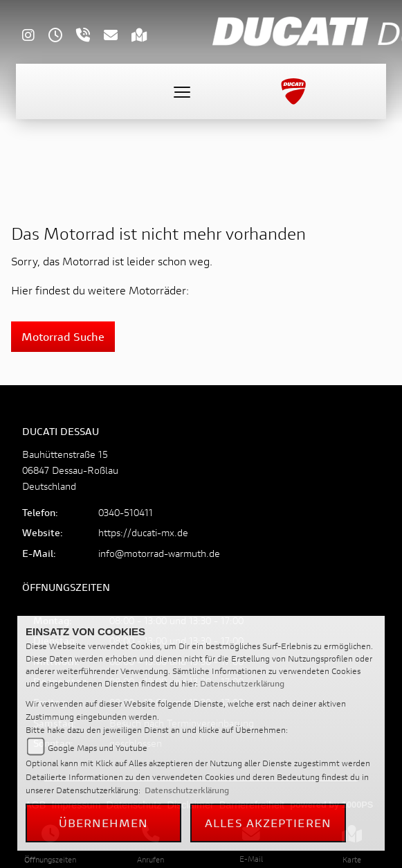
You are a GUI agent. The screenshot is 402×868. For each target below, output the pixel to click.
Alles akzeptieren (268, 823)
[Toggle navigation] (182, 91)
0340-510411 (126, 512)
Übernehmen (104, 823)
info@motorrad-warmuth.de (159, 553)
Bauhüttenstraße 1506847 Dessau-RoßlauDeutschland (70, 470)
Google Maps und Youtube (98, 748)
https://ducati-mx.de (143, 532)
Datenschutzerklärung (242, 683)
